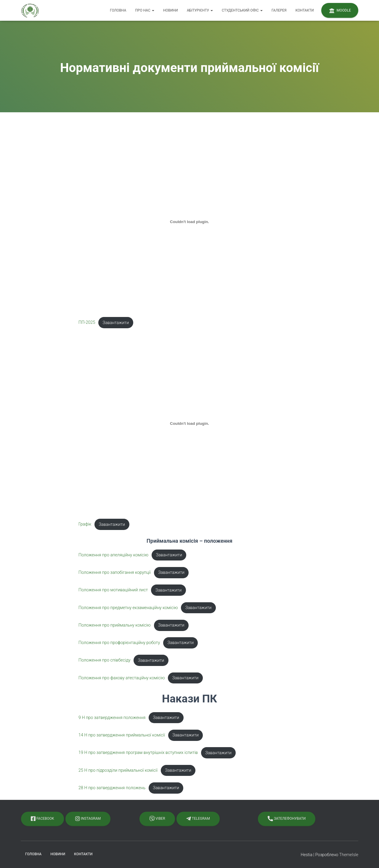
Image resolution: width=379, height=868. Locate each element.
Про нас (145, 10)
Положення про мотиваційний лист (113, 590)
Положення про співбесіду (105, 660)
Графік (85, 525)
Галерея (279, 10)
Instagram (88, 819)
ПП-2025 (87, 323)
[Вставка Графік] (189, 424)
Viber (157, 819)
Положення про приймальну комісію (115, 625)
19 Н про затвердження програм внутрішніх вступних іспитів (138, 753)
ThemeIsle (349, 855)
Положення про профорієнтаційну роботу (119, 643)
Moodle (340, 11)
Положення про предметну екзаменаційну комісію (128, 608)
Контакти (305, 10)
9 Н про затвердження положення (112, 718)
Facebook (42, 819)
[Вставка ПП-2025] (189, 222)
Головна (118, 10)
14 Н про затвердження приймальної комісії (122, 735)
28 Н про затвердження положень (112, 788)
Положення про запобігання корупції (115, 572)
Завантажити (116, 323)
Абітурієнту (200, 10)
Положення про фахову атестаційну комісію (122, 678)
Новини (171, 10)
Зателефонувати (287, 819)
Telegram (198, 819)
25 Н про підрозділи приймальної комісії (118, 770)
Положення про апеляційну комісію (113, 555)
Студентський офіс (242, 10)
